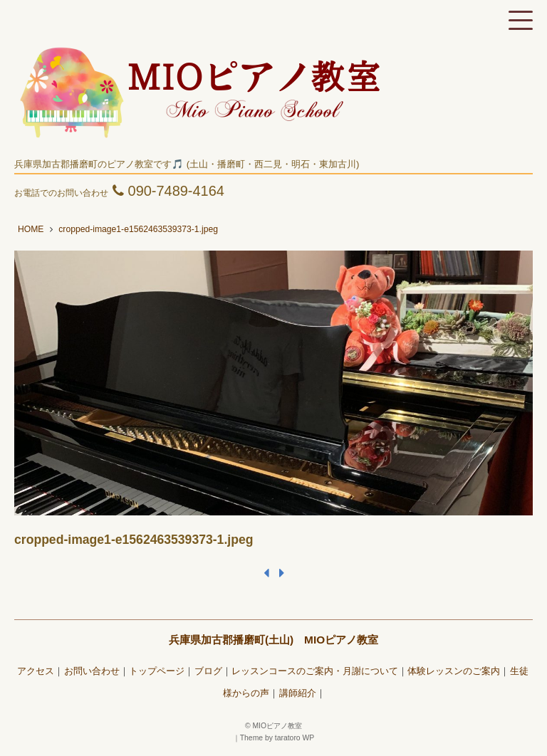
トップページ (157, 671)
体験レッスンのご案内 (454, 671)
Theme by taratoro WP (277, 738)
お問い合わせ (92, 671)
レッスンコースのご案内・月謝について (315, 671)
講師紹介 (298, 693)
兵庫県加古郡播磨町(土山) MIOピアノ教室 (273, 640)
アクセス (36, 671)
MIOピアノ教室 (277, 726)
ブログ (208, 671)
